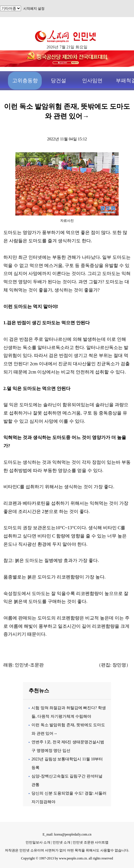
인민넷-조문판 (29, 665)
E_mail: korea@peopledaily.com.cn (67, 834)
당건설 (58, 81)
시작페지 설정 (34, 9)
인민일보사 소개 (38, 842)
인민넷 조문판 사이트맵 (91, 842)
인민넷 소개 (61, 842)
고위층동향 (25, 81)
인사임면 (92, 81)
